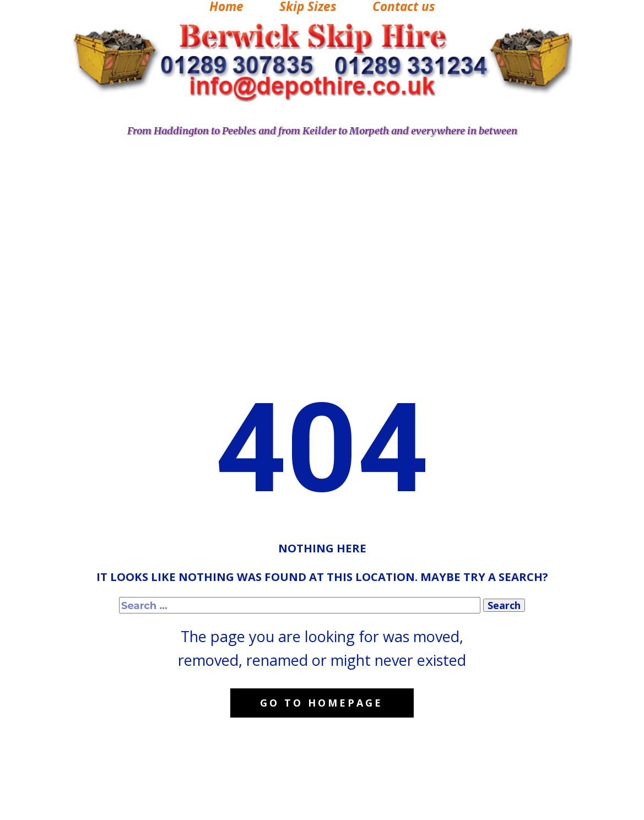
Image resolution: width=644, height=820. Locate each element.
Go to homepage (321, 703)
